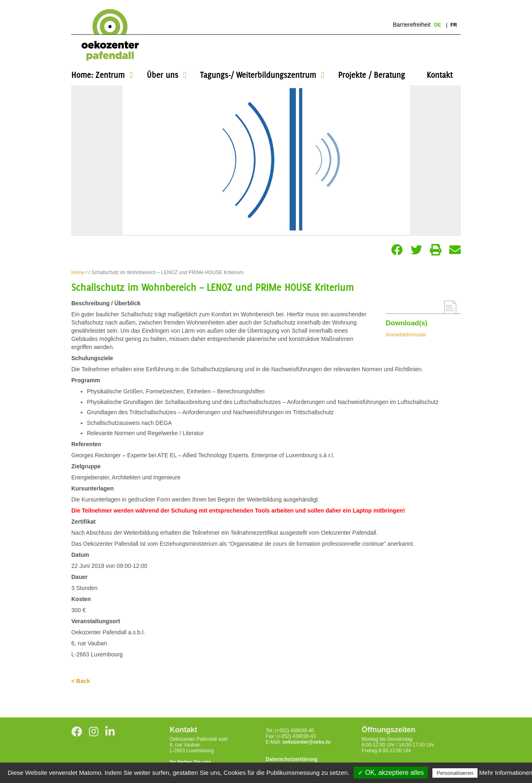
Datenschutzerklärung (291, 759)
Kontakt (440, 75)
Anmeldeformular (406, 335)
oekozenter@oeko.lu (306, 742)
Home (78, 272)
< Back (81, 681)
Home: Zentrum (98, 75)
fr (454, 25)
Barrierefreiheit (412, 25)
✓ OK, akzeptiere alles (391, 773)
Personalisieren (455, 773)
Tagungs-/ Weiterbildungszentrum (258, 75)
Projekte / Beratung (372, 75)
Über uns (163, 75)
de (438, 25)
